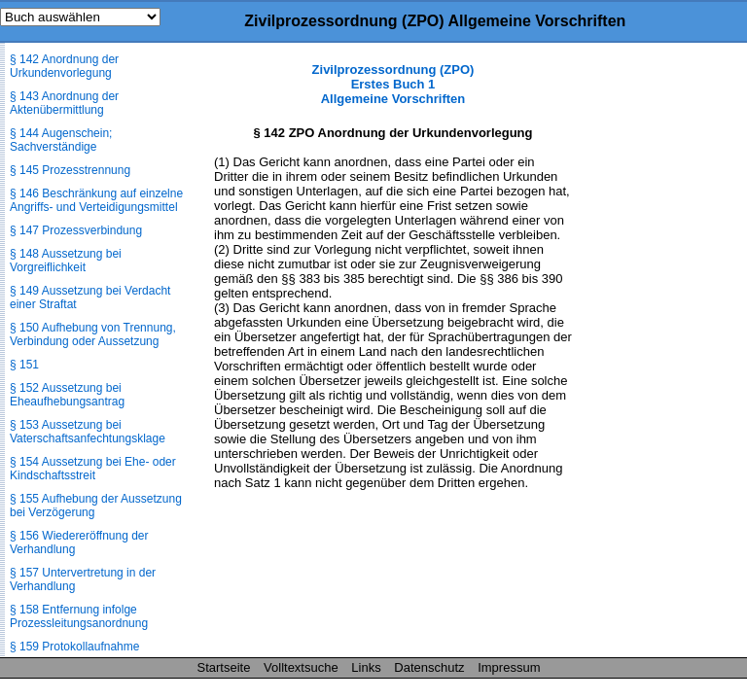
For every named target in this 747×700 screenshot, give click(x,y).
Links (366, 667)
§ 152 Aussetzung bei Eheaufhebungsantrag (67, 395)
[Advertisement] (650, 354)
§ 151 (24, 365)
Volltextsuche (301, 667)
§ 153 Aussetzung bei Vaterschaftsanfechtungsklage (88, 432)
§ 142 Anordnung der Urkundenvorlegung (64, 66)
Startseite (224, 667)
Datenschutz (429, 667)
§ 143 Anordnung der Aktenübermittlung (64, 103)
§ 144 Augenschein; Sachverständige (61, 140)
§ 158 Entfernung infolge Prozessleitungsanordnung (79, 616)
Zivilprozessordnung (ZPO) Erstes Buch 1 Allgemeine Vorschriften (393, 84)
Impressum (509, 667)
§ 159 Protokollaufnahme (74, 647)
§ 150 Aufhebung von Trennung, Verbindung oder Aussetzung (93, 334)
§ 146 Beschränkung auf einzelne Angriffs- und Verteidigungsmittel (96, 200)
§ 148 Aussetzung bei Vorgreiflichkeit (66, 261)
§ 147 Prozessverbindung (76, 230)
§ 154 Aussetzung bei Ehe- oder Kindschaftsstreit (93, 469)
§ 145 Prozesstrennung (70, 170)
